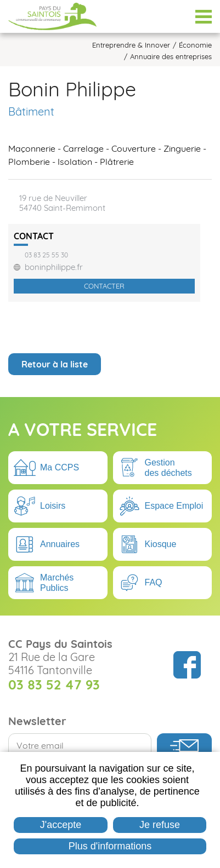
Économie (195, 45)
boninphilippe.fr (54, 267)
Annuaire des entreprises (171, 57)
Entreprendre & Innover (131, 45)
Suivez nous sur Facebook (187, 665)
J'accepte (61, 825)
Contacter (104, 286)
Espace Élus (176, 16)
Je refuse (160, 825)
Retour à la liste (55, 364)
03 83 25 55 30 (46, 255)
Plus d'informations (110, 846)
